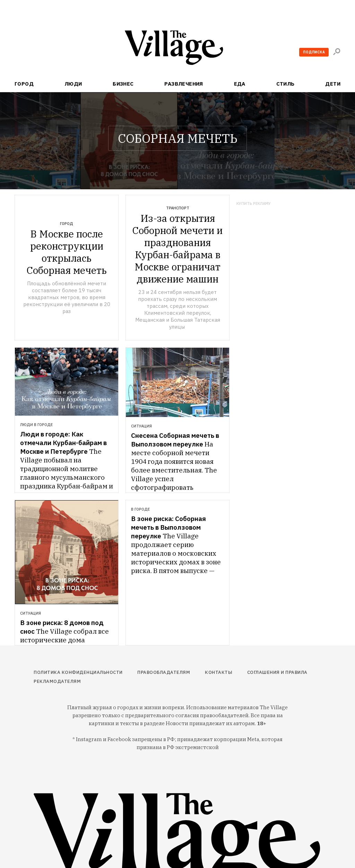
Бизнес (123, 84)
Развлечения (184, 84)
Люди (73, 84)
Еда (240, 84)
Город (24, 84)
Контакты (219, 672)
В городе (140, 509)
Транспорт (178, 208)
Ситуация (141, 426)
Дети (333, 84)
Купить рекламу (254, 204)
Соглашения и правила (277, 672)
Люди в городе (36, 425)
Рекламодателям (57, 681)
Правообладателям (164, 672)
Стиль (285, 84)
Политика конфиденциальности (78, 672)
